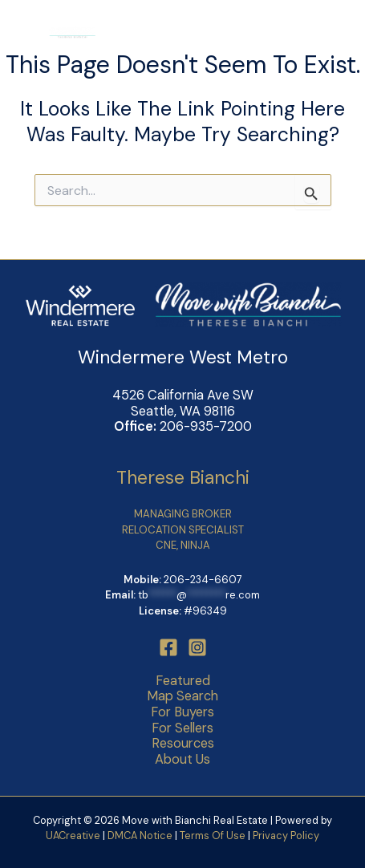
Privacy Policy (286, 836)
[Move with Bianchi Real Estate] (56, 32)
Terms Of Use (214, 836)
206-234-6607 (203, 580)
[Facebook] (168, 647)
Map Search (182, 696)
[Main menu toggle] (329, 32)
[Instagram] (197, 647)
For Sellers (182, 728)
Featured (183, 681)
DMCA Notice (140, 836)
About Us (182, 760)
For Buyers (182, 712)
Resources (183, 744)
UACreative (73, 836)
